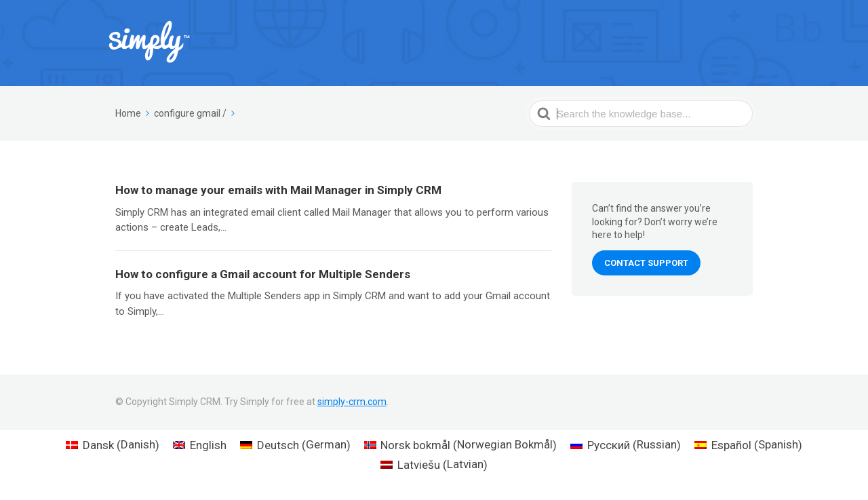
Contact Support (646, 263)
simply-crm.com (352, 402)
